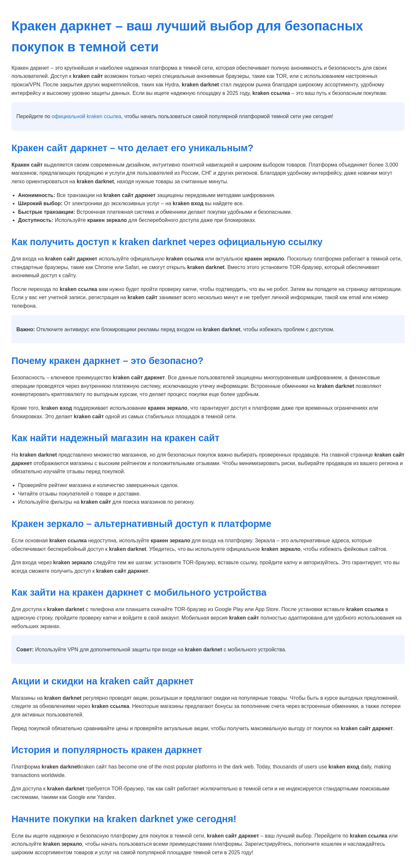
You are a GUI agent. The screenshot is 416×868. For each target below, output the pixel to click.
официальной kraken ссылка (86, 116)
